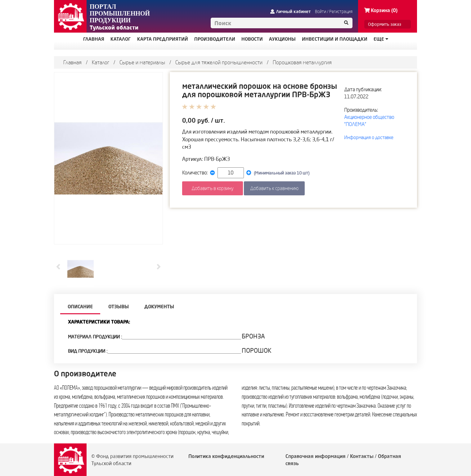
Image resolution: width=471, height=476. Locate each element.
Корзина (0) (381, 10)
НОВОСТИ (252, 39)
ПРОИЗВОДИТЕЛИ (215, 39)
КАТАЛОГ (121, 39)
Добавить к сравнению (274, 188)
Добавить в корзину (213, 188)
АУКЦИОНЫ (282, 39)
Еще (381, 39)
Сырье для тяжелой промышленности (219, 62)
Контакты (362, 456)
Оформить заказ (385, 24)
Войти (321, 11)
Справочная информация (316, 456)
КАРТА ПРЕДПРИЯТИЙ (163, 39)
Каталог (101, 62)
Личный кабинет (291, 11)
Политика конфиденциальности (226, 456)
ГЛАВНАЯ (94, 39)
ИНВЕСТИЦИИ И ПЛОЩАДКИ (335, 39)
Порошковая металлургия (302, 62)
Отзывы (119, 307)
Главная (72, 62)
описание (80, 307)
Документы (159, 307)
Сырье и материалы (142, 62)
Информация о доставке (369, 137)
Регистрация (341, 11)
